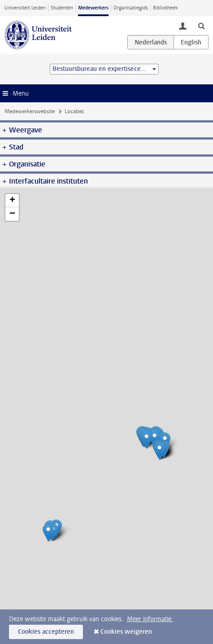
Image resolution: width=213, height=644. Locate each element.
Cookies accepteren (46, 632)
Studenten (62, 8)
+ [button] (12, 201)
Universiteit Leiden (25, 8)
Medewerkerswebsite (30, 111)
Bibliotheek (165, 8)
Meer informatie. (150, 619)
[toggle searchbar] (201, 26)
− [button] (12, 214)
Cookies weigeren (126, 632)
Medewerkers (93, 8)
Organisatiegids (131, 8)
